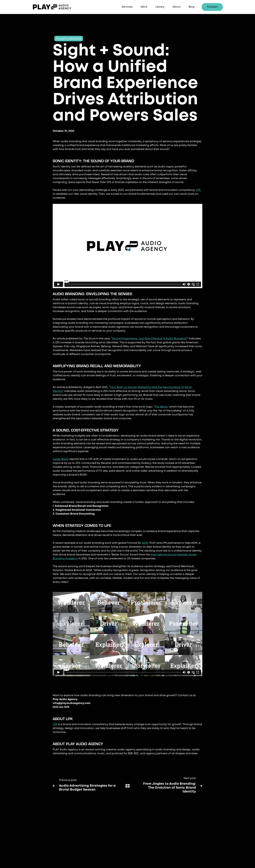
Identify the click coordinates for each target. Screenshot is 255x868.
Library (160, 7)
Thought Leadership (69, 38)
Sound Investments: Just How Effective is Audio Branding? (150, 339)
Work (144, 7)
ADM (145, 543)
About (177, 7)
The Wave (161, 407)
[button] (127, 7)
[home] (57, 7)
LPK (198, 190)
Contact (212, 7)
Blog (192, 7)
